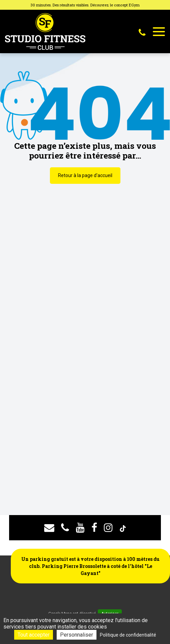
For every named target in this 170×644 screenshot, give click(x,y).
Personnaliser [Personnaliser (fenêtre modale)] (77, 635)
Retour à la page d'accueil (85, 175)
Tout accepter (34, 635)
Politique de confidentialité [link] (128, 635)
